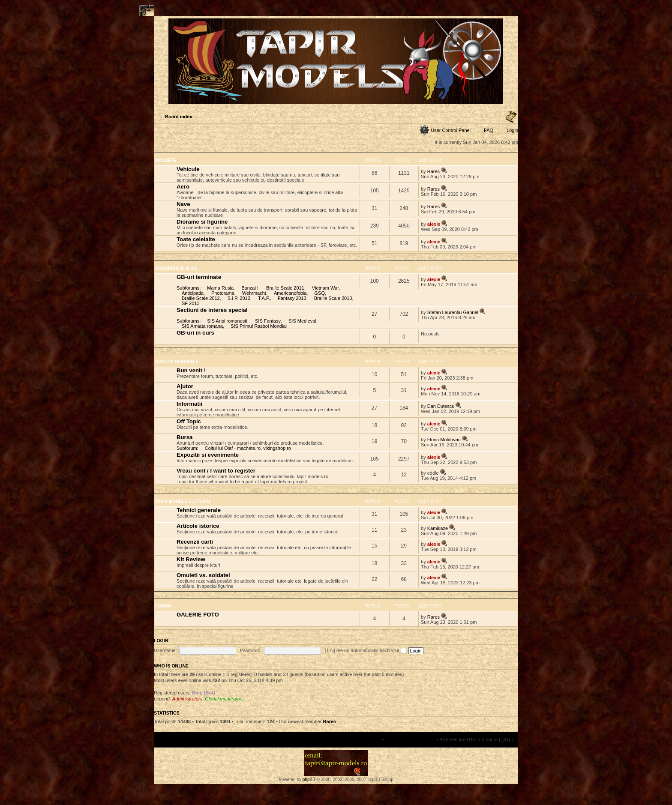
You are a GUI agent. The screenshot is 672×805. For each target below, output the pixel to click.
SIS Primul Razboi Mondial (259, 326)
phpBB (309, 780)
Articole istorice (198, 526)
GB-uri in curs (195, 333)
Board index (179, 117)
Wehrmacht (254, 293)
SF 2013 (191, 303)
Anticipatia (193, 293)
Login (512, 130)
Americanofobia (290, 293)
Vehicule (188, 169)
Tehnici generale (199, 510)
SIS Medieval (302, 321)
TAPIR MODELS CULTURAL (183, 501)
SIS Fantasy (268, 321)
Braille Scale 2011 (285, 288)
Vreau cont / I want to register (216, 471)
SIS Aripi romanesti (227, 321)
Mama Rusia (220, 288)
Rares (433, 171)
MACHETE (166, 160)
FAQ (489, 130)
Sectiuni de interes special (212, 310)
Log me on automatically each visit (366, 650)
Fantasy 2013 (292, 298)
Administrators (187, 699)
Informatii (189, 404)
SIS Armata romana (202, 326)
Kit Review (191, 559)
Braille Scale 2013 (333, 298)
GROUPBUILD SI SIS (176, 268)
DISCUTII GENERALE (177, 362)
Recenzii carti (195, 542)
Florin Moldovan (444, 440)
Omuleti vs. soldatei (203, 575)
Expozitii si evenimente (208, 455)
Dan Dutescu (441, 406)
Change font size (511, 117)
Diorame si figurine (202, 222)
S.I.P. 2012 (239, 298)
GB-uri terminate (199, 277)
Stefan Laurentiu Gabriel (453, 312)
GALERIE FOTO (198, 615)
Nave (183, 204)
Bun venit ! (191, 370)
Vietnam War (325, 288)
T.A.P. (264, 298)
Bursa (184, 437)
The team (371, 739)
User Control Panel (451, 130)
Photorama (223, 293)
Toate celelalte (196, 239)
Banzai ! (250, 288)
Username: (165, 650)
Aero (183, 187)
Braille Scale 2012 (201, 298)
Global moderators (224, 699)
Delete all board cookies (410, 739)
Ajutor (185, 386)
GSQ (320, 293)
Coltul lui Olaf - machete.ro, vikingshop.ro (248, 448)
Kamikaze (438, 528)
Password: (250, 650)
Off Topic (189, 421)
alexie (434, 224)
